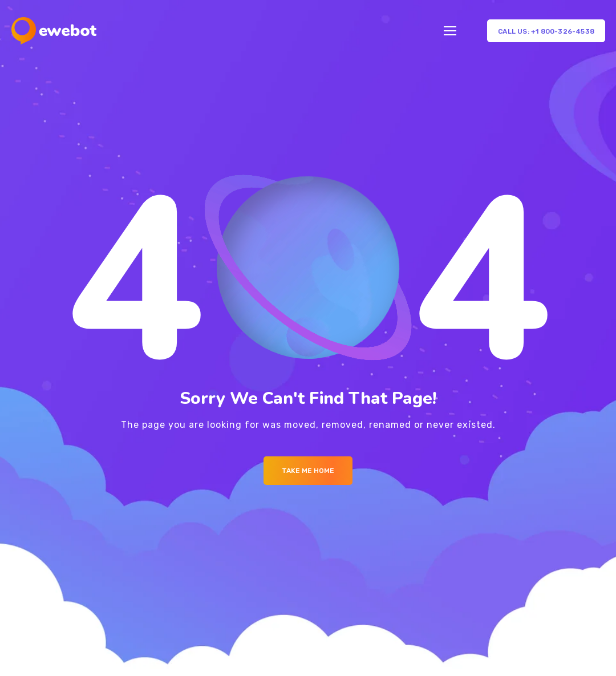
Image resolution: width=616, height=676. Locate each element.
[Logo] (54, 31)
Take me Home (308, 471)
